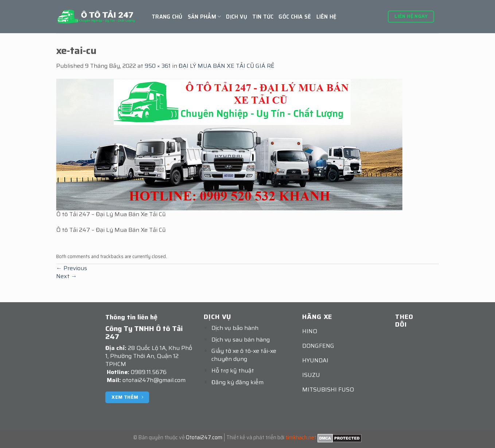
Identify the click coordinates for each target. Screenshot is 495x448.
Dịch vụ (237, 17)
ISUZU (311, 375)
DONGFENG (318, 346)
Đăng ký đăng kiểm (237, 382)
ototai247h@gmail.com (154, 380)
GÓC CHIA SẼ (295, 17)
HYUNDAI (315, 360)
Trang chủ (167, 17)
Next (67, 276)
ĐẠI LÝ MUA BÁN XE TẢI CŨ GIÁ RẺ (227, 66)
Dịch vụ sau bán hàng (241, 340)
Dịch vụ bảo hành (235, 328)
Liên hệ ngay (411, 16)
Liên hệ (327, 17)
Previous (72, 268)
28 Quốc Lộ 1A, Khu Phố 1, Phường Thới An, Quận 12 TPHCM (149, 356)
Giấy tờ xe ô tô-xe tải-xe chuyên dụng (244, 355)
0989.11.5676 (149, 372)
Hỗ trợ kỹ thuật (233, 371)
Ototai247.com (204, 437)
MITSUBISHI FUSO (328, 389)
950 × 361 (158, 66)
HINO (310, 331)
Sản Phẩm (204, 17)
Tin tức (263, 17)
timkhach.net (301, 437)
